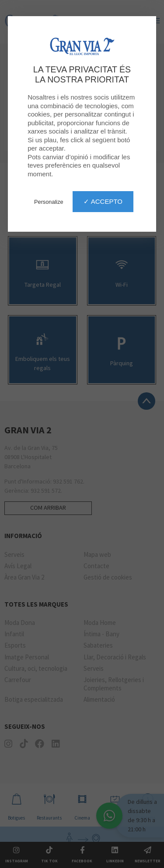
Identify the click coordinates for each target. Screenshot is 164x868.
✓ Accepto (103, 201)
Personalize (49, 202)
